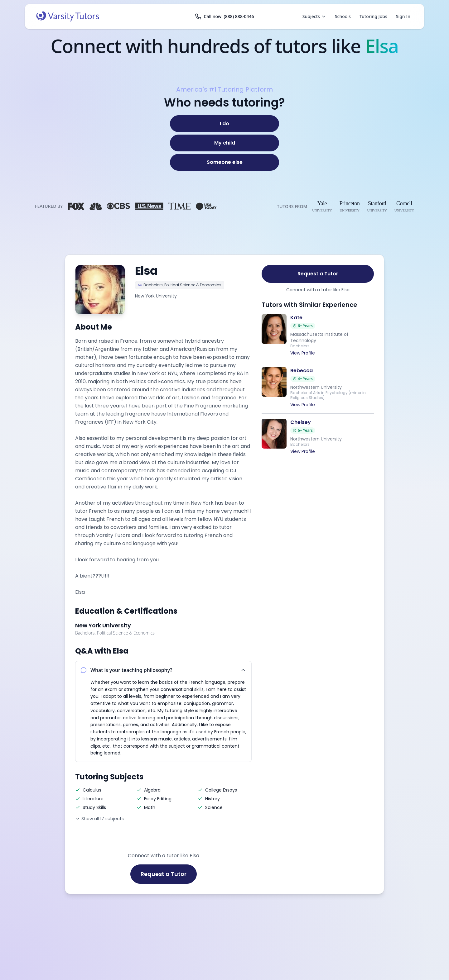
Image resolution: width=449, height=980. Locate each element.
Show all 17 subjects (99, 819)
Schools (343, 16)
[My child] (224, 143)
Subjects (314, 16)
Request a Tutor (164, 874)
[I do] (224, 124)
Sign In (403, 16)
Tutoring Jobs (373, 16)
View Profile (303, 353)
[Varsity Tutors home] (68, 17)
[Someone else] (224, 162)
